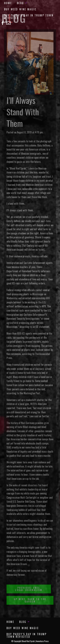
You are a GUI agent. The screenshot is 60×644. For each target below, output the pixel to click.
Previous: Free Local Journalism (29, 589)
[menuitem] (8, 3)
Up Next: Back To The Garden (30, 600)
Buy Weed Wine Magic (20, 9)
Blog (20, 3)
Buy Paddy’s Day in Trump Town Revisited (29, 17)
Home (8, 3)
